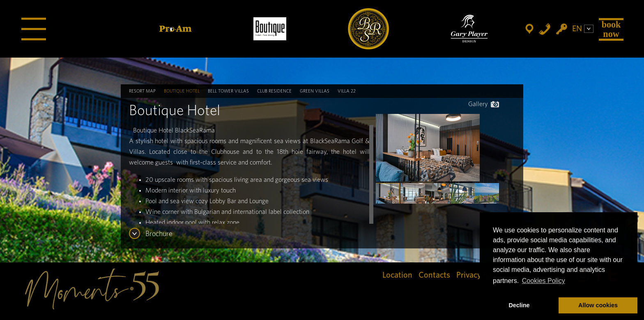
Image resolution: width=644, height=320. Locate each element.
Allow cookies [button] (598, 305)
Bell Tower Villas (228, 91)
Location (397, 275)
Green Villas (315, 91)
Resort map (142, 91)
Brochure (159, 234)
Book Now (611, 29)
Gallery (484, 104)
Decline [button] (519, 305)
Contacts (434, 275)
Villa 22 (347, 91)
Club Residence (274, 91)
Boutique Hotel (182, 91)
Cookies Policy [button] (544, 281)
